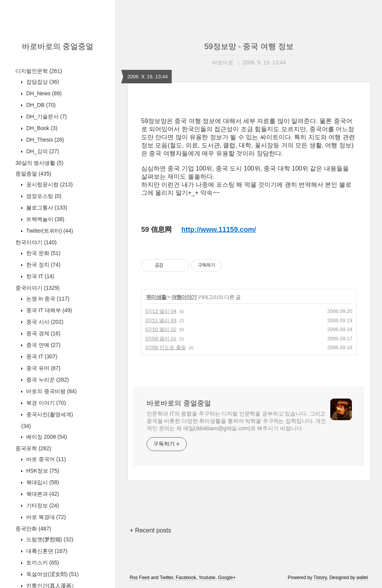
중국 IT (41, 357)
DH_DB (40, 105)
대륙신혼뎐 (46, 551)
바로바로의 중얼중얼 (58, 46)
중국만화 (33, 529)
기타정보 (42, 505)
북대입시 (42, 482)
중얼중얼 (33, 174)
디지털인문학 (39, 71)
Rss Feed (139, 578)
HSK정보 (42, 471)
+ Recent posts (150, 530)
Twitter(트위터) (49, 231)
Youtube (207, 578)
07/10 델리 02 (161, 329)
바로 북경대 (45, 517)
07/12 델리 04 (161, 311)
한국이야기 (36, 242)
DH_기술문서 (46, 117)
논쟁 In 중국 (47, 299)
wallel (362, 578)
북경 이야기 (45, 403)
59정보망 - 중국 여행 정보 (249, 46)
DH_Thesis (44, 140)
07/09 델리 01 (161, 339)
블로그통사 (46, 208)
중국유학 (33, 448)
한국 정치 (43, 265)
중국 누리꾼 (47, 380)
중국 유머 (43, 368)
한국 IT (40, 276)
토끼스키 (42, 563)
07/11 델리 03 (161, 320)
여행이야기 (184, 297)
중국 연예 (43, 345)
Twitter (166, 578)
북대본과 (42, 494)
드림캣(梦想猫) (49, 539)
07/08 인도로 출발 (166, 347)
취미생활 (156, 297)
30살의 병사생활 (39, 163)
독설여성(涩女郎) (52, 574)
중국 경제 (43, 333)
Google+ (227, 578)
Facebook (186, 578)
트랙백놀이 (45, 219)
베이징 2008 (46, 437)
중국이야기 (37, 288)
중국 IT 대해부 (48, 310)
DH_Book (41, 128)
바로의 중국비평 (51, 391)
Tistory (320, 578)
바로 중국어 (45, 459)
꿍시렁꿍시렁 (49, 184)
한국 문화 (43, 253)
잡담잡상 (42, 82)
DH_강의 (42, 151)
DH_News (43, 93)
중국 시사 (44, 322)
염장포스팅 (43, 196)
